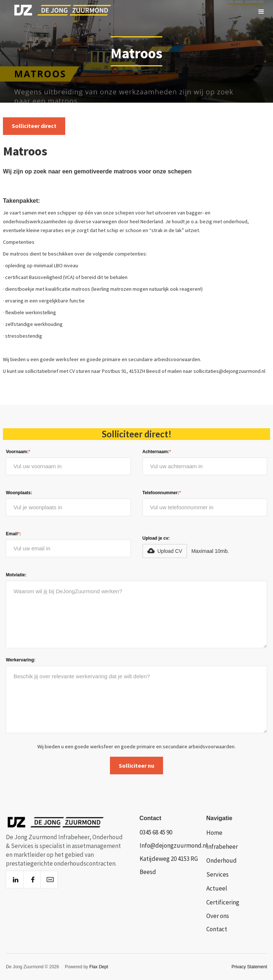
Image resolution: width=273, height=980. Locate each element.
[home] (56, 12)
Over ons (218, 916)
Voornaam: (18, 452)
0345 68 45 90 (156, 832)
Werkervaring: (21, 660)
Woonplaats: (19, 493)
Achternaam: (157, 452)
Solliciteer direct (34, 126)
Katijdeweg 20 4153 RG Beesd (169, 865)
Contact (217, 929)
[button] (261, 12)
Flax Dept (99, 967)
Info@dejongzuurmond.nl (174, 845)
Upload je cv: (156, 538)
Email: (13, 534)
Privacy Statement (249, 967)
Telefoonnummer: (162, 493)
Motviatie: (16, 575)
